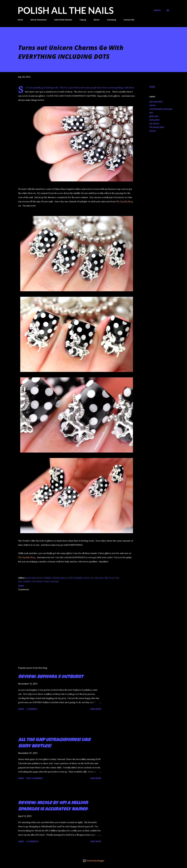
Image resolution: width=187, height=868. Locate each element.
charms (152, 105)
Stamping (111, 20)
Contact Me (129, 20)
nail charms (154, 123)
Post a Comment (35, 778)
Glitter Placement (39, 20)
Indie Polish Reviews (63, 20)
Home (20, 20)
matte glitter (154, 120)
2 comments (32, 841)
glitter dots (154, 116)
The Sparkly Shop (124, 201)
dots (151, 113)
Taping (83, 20)
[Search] (157, 10)
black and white (156, 102)
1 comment (32, 709)
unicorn (153, 131)
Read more (96, 709)
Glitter (96, 20)
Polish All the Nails (66, 10)
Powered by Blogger (94, 861)
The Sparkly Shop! (157, 127)
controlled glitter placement (161, 109)
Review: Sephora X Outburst (51, 677)
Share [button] (152, 87)
